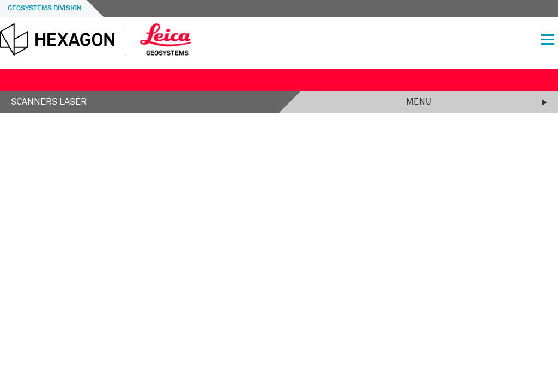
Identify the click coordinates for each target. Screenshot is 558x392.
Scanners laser (49, 102)
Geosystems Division (45, 9)
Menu (419, 102)
